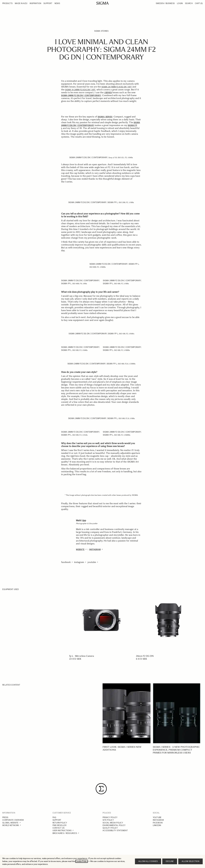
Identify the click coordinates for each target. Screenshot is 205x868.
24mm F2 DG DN (145, 656)
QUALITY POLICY (110, 828)
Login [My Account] (180, 3)
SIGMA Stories (101, 31)
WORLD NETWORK (11, 825)
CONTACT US (59, 828)
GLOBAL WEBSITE (10, 823)
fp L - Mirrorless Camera (82, 656)
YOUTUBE (157, 817)
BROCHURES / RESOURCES (65, 833)
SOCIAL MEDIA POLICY (113, 823)
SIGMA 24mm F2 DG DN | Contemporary (88, 157)
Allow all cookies (148, 861)
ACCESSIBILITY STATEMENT (115, 831)
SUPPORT (57, 820)
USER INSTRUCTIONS (62, 831)
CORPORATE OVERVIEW (13, 820)
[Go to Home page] (102, 3)
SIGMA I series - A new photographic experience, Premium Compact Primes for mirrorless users (176, 750)
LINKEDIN (157, 825)
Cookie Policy (82, 861)
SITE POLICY (108, 820)
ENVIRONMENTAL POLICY (114, 825)
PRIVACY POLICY (110, 817)
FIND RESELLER (59, 825)
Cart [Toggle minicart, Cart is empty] (199, 3)
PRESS (5, 817)
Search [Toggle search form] (189, 3)
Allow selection (190, 861)
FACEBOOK (158, 823)
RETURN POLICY (60, 823)
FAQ (54, 817)
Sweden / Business (165, 3)
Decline (170, 861)
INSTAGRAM (158, 820)
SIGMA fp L (113, 202)
